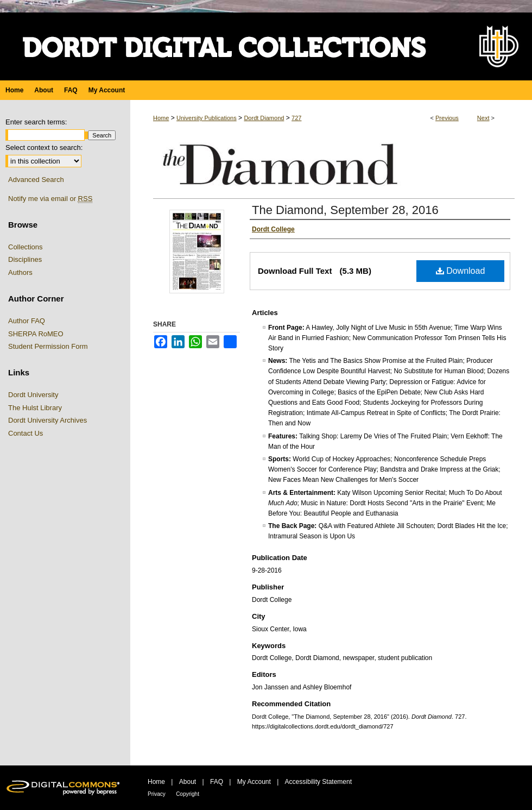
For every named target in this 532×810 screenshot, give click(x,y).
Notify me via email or (50, 199)
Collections (26, 247)
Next (483, 118)
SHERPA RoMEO (36, 334)
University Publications (207, 118)
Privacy (157, 794)
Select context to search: (44, 147)
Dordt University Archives (47, 420)
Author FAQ (27, 321)
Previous (447, 118)
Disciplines (25, 259)
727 (296, 118)
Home (161, 118)
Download (461, 271)
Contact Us (26, 433)
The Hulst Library (35, 408)
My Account (254, 782)
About (188, 782)
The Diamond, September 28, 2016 (345, 210)
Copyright (188, 794)
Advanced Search (36, 180)
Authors (20, 272)
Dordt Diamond (264, 118)
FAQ (217, 782)
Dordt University (33, 395)
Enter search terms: (36, 122)
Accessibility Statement (318, 782)
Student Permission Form (48, 346)
